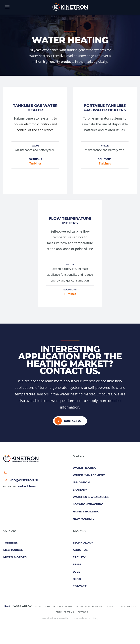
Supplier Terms (65, 612)
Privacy (111, 607)
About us (80, 550)
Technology (83, 543)
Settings (83, 612)
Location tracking (88, 504)
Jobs (77, 572)
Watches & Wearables (91, 497)
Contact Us (73, 421)
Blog (77, 579)
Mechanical (13, 550)
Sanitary (80, 490)
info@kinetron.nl (21, 480)
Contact (80, 586)
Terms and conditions (89, 607)
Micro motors (15, 557)
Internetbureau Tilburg (86, 619)
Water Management (89, 475)
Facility (79, 557)
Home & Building (86, 511)
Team (77, 564)
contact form (26, 486)
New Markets (84, 519)
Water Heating (85, 468)
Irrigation (81, 482)
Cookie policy (128, 607)
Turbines (35, 164)
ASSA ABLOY (23, 606)
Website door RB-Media (55, 619)
